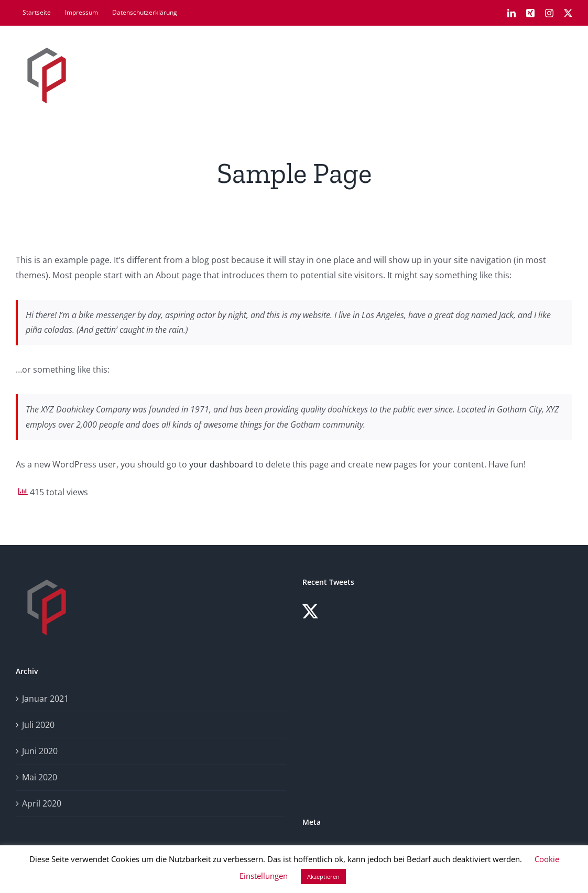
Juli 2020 (38, 725)
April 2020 (42, 803)
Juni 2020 (40, 751)
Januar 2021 (45, 699)
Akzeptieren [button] (323, 876)
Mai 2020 (40, 777)
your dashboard (221, 464)
